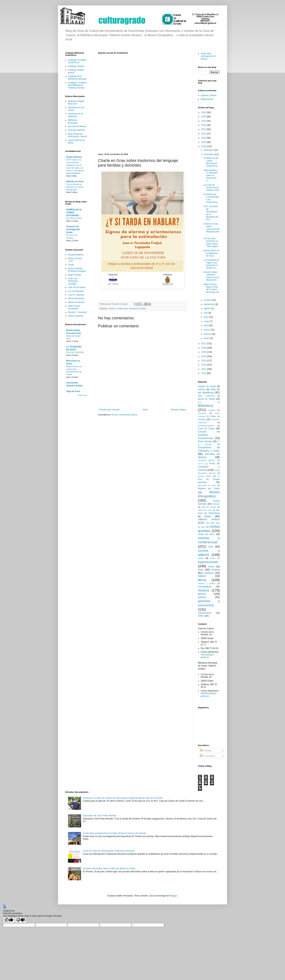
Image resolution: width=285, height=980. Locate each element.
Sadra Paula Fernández (74, 307)
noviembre (209, 154)
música (203, 590)
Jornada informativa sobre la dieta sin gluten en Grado (109, 868)
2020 (204, 138)
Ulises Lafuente (76, 316)
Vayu (208, 523)
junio (207, 317)
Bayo (200, 402)
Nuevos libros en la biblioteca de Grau (211, 253)
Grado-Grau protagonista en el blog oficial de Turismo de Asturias (115, 833)
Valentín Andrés (209, 519)
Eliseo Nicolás (205, 441)
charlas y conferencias (118, 308)
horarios (209, 573)
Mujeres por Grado (209, 488)
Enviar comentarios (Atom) (125, 415)
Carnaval (202, 413)
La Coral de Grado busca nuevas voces (211, 188)
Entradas (206, 751)
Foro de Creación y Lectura (209, 467)
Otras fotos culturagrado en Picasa (208, 56)
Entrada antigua (178, 410)
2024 (204, 121)
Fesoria (201, 464)
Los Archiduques (76, 291)
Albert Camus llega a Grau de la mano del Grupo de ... (211, 290)
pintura (202, 594)
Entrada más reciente (109, 410)
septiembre (210, 304)
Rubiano (216, 504)
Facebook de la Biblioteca (75, 115)
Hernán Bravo (205, 476)
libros (202, 580)
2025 (204, 117)
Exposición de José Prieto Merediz (100, 816)
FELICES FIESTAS (75, 352)
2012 (204, 365)
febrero (208, 334)
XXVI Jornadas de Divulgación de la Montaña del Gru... (211, 213)
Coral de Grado (206, 429)
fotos (201, 570)
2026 (204, 112)
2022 (204, 129)
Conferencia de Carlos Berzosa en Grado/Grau (211, 162)
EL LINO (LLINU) (74, 218)
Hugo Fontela (75, 275)
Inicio (145, 410)
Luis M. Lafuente (76, 295)
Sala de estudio (209, 507)
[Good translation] (9, 920)
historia (216, 570)
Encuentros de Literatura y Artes (209, 449)
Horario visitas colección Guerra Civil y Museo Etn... (211, 276)
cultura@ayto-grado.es (207, 656)
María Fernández (76, 298)
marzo (207, 330)
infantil (202, 576)
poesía (202, 597)
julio (206, 313)
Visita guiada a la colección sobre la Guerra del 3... (211, 175)
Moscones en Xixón (207, 485)
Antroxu (202, 389)
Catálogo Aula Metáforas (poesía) (77, 78)
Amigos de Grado (207, 386)
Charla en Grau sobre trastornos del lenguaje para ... (211, 229)
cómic (201, 558)
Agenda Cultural (208, 95)
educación (134, 308)
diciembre (209, 150)
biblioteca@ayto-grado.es (209, 695)
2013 (204, 361)
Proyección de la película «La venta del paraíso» (75, 187)
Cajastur (212, 410)
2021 (204, 134)
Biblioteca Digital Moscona (76, 102)
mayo (207, 321)
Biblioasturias (207, 99)
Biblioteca (205, 406)
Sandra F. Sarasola (77, 312)
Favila (71, 265)
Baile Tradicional (206, 396)
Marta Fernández (76, 302)
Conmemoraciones (206, 426)
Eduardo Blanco (76, 255)
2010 (204, 373)
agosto (207, 308)
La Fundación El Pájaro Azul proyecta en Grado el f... (211, 264)
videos (201, 616)
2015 (204, 352)
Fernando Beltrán (206, 460)
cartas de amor (206, 534)
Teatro (208, 516)
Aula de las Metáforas (209, 391)
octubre (208, 300)
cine (211, 547)
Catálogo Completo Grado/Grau (77, 61)
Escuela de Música (77, 126)
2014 (204, 356)
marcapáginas (205, 587)
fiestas (211, 567)
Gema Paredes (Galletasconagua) (77, 270)
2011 (204, 369)
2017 (204, 343)
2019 (204, 142)
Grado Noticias (74, 157)
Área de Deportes (77, 130)
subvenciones (205, 613)
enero (207, 338)
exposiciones (208, 562)
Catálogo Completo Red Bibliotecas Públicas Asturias (77, 85)
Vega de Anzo (73, 391)
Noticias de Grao (75, 181)
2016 (204, 348)
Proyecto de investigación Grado (73, 229)
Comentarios (207, 756)
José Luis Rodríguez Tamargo (73, 281)
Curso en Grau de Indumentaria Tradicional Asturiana (109, 851)
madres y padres (207, 583)
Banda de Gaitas (206, 399)
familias (143, 308)
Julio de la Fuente (77, 287)
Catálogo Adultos (76, 66)
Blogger (173, 896)
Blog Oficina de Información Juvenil (77, 135)
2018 (204, 146)
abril (206, 326)
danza (213, 558)
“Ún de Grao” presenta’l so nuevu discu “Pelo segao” (211, 242)
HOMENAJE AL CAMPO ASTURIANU (74, 213)
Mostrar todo (82, 395)
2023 (204, 125)
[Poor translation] (21, 920)
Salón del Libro (205, 510)
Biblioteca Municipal (73, 121)
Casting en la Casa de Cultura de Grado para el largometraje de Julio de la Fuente (123, 798)
